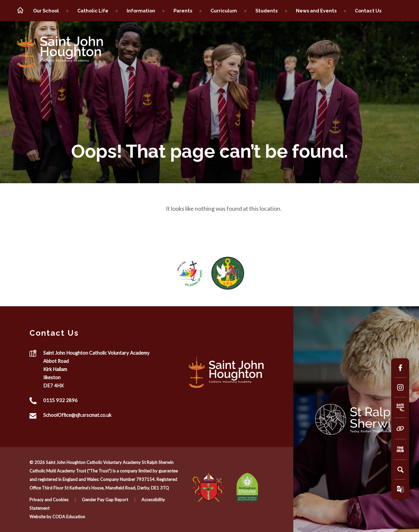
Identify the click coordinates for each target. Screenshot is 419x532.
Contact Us (368, 11)
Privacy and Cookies (49, 500)
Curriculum (224, 11)
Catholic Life (93, 11)
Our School (46, 11)
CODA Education (69, 517)
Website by (41, 517)
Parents (183, 11)
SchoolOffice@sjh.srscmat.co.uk (77, 415)
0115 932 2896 (60, 400)
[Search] (400, 470)
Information (141, 11)
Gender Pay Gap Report (105, 500)
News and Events (316, 11)
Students (266, 11)
